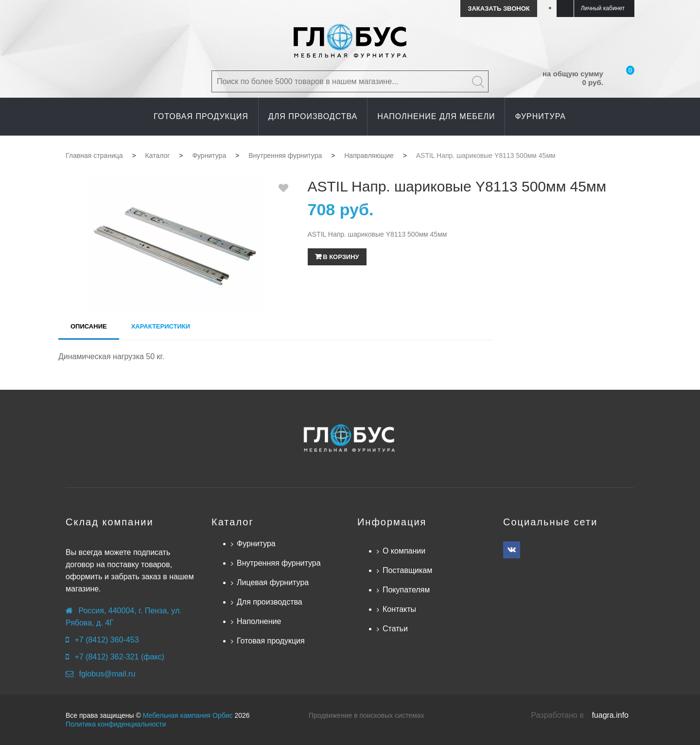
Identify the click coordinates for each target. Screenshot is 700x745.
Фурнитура (256, 544)
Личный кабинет (603, 8)
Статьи (395, 629)
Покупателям (406, 590)
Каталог (233, 522)
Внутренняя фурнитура (279, 563)
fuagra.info (610, 715)
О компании (404, 551)
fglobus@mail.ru (107, 674)
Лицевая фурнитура (273, 582)
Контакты (399, 609)
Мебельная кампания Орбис (188, 715)
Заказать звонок (499, 9)
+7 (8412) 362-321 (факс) (119, 657)
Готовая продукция (271, 641)
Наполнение (259, 621)
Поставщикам (407, 570)
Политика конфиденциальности (116, 724)
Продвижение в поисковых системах (366, 715)
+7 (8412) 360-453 (106, 640)
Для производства (270, 602)
